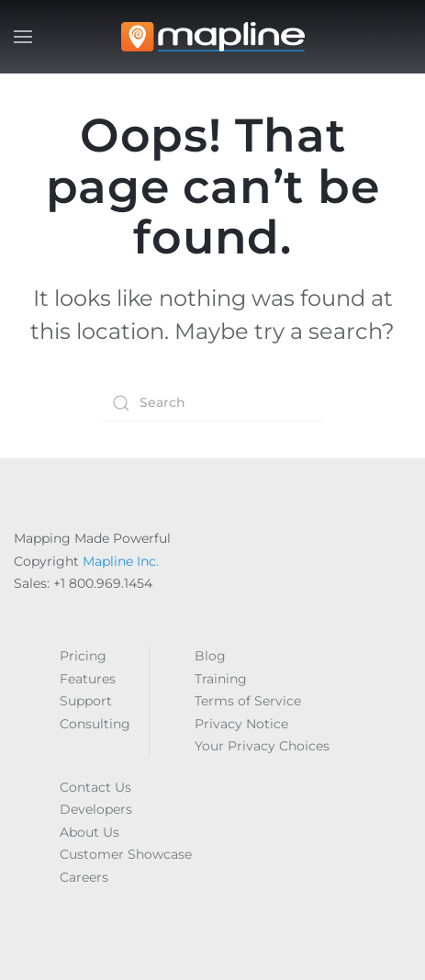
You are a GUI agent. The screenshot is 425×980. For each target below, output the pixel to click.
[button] (23, 37)
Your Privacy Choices (262, 746)
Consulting (95, 724)
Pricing (83, 656)
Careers (84, 877)
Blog (210, 656)
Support (86, 701)
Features (88, 679)
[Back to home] (213, 37)
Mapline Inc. (121, 561)
